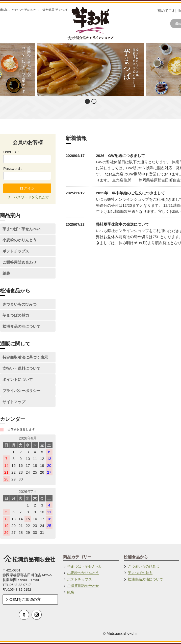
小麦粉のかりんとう (20, 240)
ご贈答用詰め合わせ (20, 262)
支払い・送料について (21, 368)
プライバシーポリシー (21, 391)
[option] (90, 70)
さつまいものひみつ (20, 304)
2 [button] (94, 102)
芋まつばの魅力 (16, 315)
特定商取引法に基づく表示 (25, 357)
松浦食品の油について (21, 326)
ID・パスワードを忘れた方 (28, 197)
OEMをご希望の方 (25, 599)
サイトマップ (14, 402)
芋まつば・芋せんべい (21, 229)
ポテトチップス (16, 251)
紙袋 (6, 273)
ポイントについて (18, 379)
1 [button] (88, 102)
